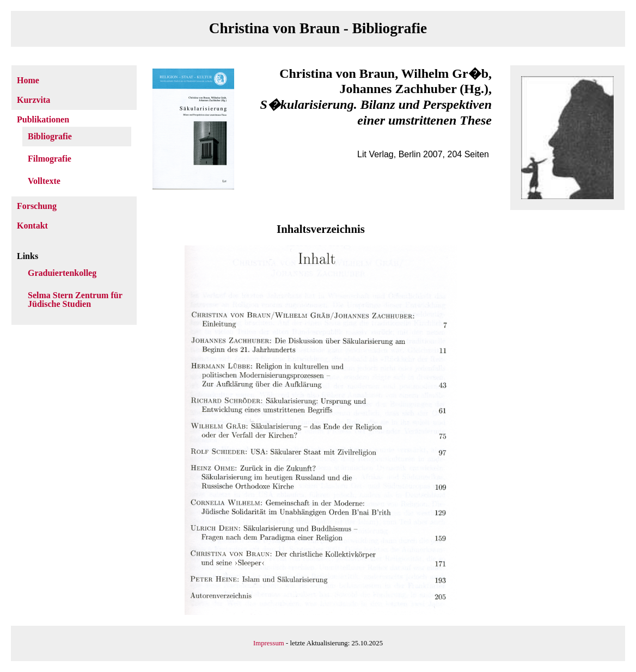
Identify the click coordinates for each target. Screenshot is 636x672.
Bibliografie (50, 136)
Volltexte (44, 181)
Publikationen (43, 119)
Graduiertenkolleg (62, 273)
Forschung (37, 206)
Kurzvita (33, 100)
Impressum (269, 643)
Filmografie (50, 159)
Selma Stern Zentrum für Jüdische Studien (75, 300)
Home (28, 80)
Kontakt (32, 226)
